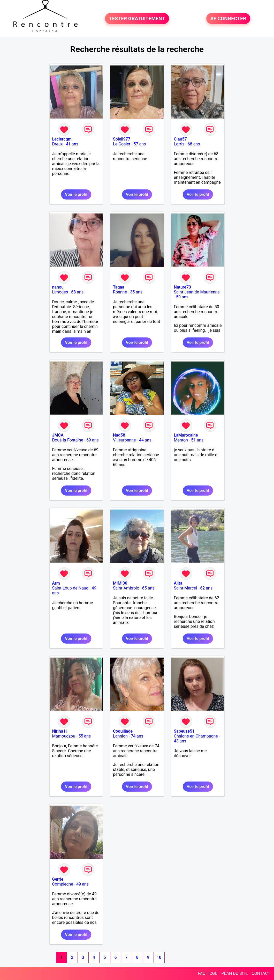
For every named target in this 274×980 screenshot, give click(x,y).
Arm (56, 583)
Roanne (120, 292)
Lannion (120, 736)
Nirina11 (60, 731)
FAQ (202, 973)
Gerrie (58, 879)
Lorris (179, 144)
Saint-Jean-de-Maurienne (197, 292)
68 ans (194, 144)
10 (159, 957)
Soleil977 (122, 139)
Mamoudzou (64, 736)
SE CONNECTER (228, 19)
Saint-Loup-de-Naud (70, 588)
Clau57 (180, 139)
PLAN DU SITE (235, 973)
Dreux (58, 144)
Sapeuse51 (184, 731)
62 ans (206, 588)
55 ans (85, 736)
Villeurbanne (124, 440)
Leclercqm (62, 139)
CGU (214, 973)
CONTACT (261, 973)
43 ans (180, 741)
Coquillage (123, 731)
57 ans (140, 144)
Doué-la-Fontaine (68, 440)
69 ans (93, 440)
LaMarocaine (186, 435)
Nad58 (119, 435)
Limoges (60, 292)
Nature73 (182, 287)
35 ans (136, 292)
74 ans (137, 736)
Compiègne (63, 884)
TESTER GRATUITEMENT (137, 19)
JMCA (58, 435)
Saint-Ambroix (126, 588)
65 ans (148, 588)
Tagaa (119, 287)
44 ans (145, 440)
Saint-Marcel (185, 588)
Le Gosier (122, 144)
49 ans (82, 884)
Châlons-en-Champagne (196, 736)
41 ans (72, 144)
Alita (178, 583)
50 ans (182, 297)
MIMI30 (120, 583)
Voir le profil (76, 194)
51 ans (197, 440)
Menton (181, 440)
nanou (58, 287)
